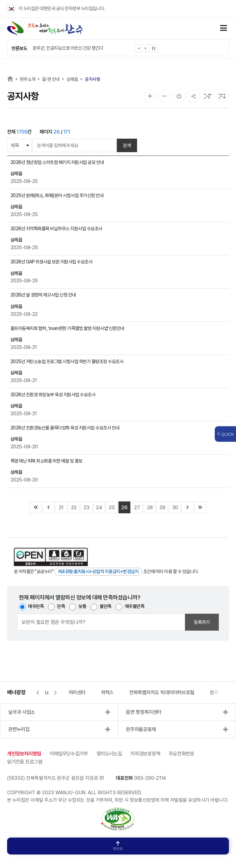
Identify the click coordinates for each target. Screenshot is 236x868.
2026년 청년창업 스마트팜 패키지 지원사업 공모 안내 (57, 162)
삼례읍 (72, 79)
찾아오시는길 (109, 754)
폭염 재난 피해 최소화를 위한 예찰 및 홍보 (46, 461)
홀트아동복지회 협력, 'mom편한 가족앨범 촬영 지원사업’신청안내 (67, 328)
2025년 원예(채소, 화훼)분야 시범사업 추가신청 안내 (57, 195)
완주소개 (28, 79)
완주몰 (216, 693)
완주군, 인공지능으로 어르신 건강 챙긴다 (68, 48)
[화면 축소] (164, 96)
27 (137, 508)
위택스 (107, 693)
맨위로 (118, 846)
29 (162, 508)
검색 (127, 145)
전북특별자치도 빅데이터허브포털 (162, 693)
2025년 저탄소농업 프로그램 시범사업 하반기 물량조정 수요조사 (67, 361)
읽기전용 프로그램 (25, 762)
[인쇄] (179, 96)
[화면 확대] (150, 96)
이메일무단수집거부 (69, 754)
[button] (139, 50)
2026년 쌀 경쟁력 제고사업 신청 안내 (43, 295)
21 (61, 508)
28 (150, 508)
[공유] (193, 96)
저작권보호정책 (145, 754)
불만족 (106, 606)
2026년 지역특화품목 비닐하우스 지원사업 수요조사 (56, 229)
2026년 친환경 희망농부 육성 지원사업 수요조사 (53, 395)
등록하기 (202, 622)
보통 (82, 606)
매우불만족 (135, 606)
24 (99, 508)
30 (175, 508)
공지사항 (93, 79)
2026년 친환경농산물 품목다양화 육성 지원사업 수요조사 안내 (65, 428)
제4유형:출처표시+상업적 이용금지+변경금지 (98, 571)
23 (86, 508)
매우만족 (36, 606)
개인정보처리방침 (24, 754)
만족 (61, 606)
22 (74, 508)
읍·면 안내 (51, 79)
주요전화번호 (182, 754)
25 (112, 508)
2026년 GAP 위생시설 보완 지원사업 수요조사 (51, 262)
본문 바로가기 (0, 0)
